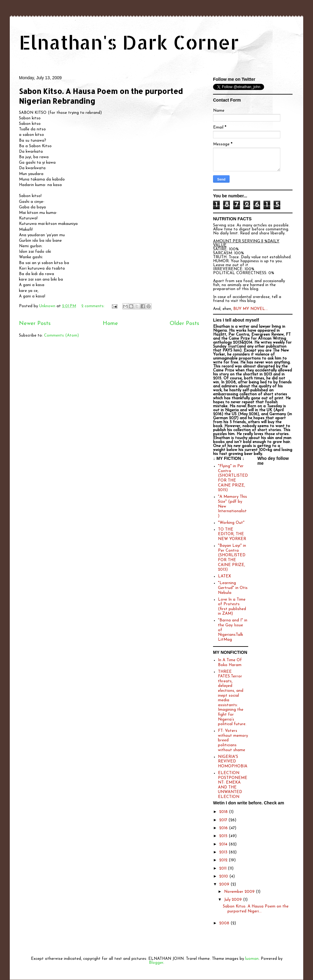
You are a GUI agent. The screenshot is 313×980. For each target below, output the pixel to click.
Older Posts (184, 324)
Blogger (156, 963)
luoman (252, 959)
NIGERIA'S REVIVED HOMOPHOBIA (233, 762)
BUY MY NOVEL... (250, 309)
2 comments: (94, 306)
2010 (224, 876)
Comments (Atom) (61, 335)
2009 (225, 884)
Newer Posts (35, 324)
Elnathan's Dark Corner (129, 42)
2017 (224, 820)
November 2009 (240, 892)
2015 (224, 836)
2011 (223, 868)
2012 (224, 860)
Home (110, 324)
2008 (225, 923)
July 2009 (234, 900)
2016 (224, 828)
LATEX (225, 576)
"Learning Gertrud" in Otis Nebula (233, 588)
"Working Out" (231, 523)
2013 (224, 852)
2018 (224, 812)
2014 (224, 844)
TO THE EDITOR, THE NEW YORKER (232, 534)
